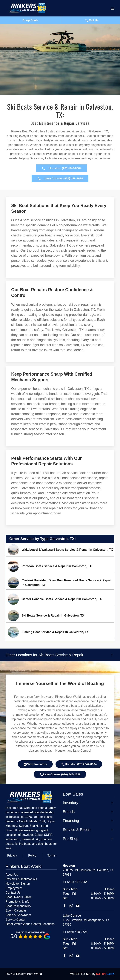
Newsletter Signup (18, 884)
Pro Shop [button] (71, 839)
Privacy (12, 856)
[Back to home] (29, 8)
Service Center (16, 919)
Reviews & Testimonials (21, 879)
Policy (32, 856)
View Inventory (35, 764)
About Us (12, 875)
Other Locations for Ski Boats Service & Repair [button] (44, 655)
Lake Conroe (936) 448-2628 (60, 775)
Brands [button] (69, 812)
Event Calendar (16, 911)
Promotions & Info (17, 902)
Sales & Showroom (18, 915)
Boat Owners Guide (19, 897)
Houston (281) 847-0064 (79, 764)
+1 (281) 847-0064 (75, 882)
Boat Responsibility (18, 906)
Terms (52, 856)
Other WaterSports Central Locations (30, 924)
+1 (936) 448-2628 (75, 932)
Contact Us (13, 893)
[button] (113, 8)
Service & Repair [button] (77, 830)
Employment (14, 888)
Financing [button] (71, 821)
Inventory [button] (70, 803)
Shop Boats (30, 20)
